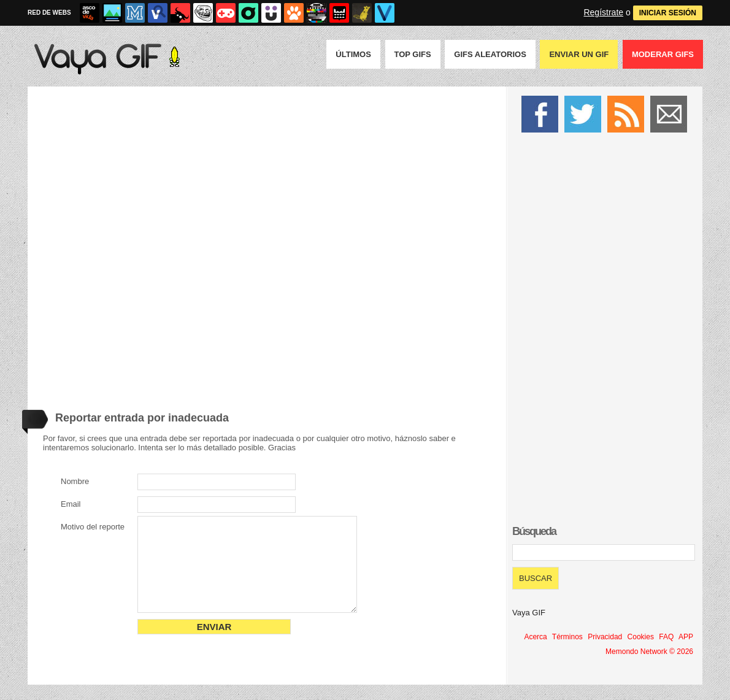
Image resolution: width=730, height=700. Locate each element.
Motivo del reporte (93, 527)
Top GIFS (413, 54)
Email (71, 504)
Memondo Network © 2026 (649, 652)
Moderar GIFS (663, 54)
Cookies (641, 637)
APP (686, 637)
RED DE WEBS (49, 13)
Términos (567, 637)
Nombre (75, 481)
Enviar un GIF (579, 54)
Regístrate (603, 12)
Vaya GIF (529, 613)
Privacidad (605, 637)
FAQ (666, 637)
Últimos (353, 54)
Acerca (535, 637)
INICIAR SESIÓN (668, 13)
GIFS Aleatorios (490, 54)
